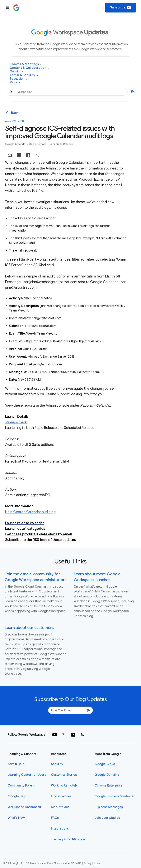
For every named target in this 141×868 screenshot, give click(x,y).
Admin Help (16, 764)
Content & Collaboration (29, 68)
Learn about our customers (29, 628)
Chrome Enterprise (109, 786)
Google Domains (107, 775)
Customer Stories (64, 775)
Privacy (87, 863)
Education (18, 79)
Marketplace (60, 807)
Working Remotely (64, 786)
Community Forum (21, 786)
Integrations (60, 829)
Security (57, 764)
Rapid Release (38, 144)
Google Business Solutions (114, 796)
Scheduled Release (61, 144)
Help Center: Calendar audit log (30, 512)
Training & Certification (68, 839)
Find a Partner (61, 796)
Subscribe (121, 8)
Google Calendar (16, 144)
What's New (16, 818)
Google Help (17, 796)
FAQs (55, 818)
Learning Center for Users (27, 775)
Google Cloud (105, 764)
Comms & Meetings (26, 64)
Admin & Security (24, 75)
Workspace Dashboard (24, 807)
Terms (96, 863)
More (15, 83)
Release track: (16, 422)
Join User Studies (107, 818)
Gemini (16, 72)
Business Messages (109, 807)
